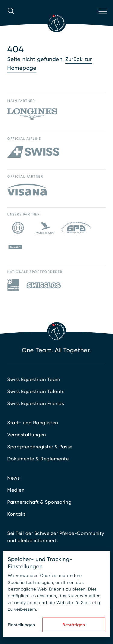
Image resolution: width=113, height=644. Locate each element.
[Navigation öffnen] (102, 19)
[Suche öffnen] (11, 19)
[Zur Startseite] (57, 23)
